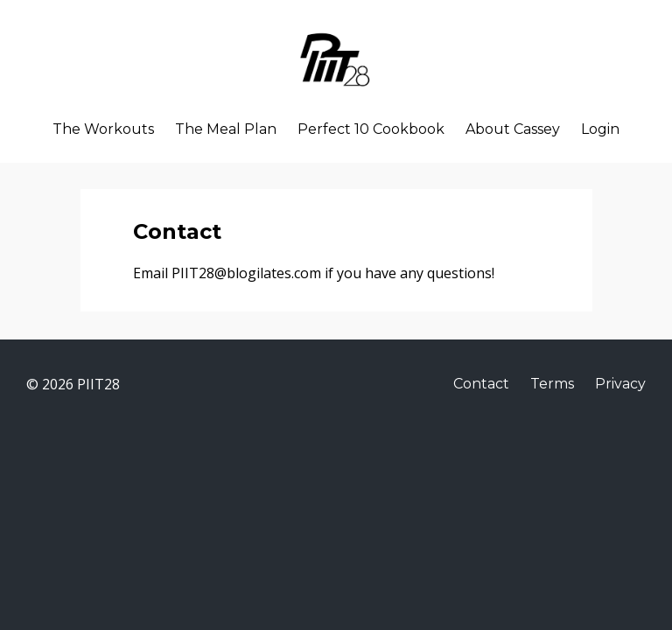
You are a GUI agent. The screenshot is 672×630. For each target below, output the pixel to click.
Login (600, 129)
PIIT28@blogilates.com (248, 273)
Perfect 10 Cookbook (371, 129)
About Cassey (513, 129)
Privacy (620, 384)
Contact (481, 384)
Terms (552, 384)
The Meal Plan (226, 129)
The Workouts (103, 129)
